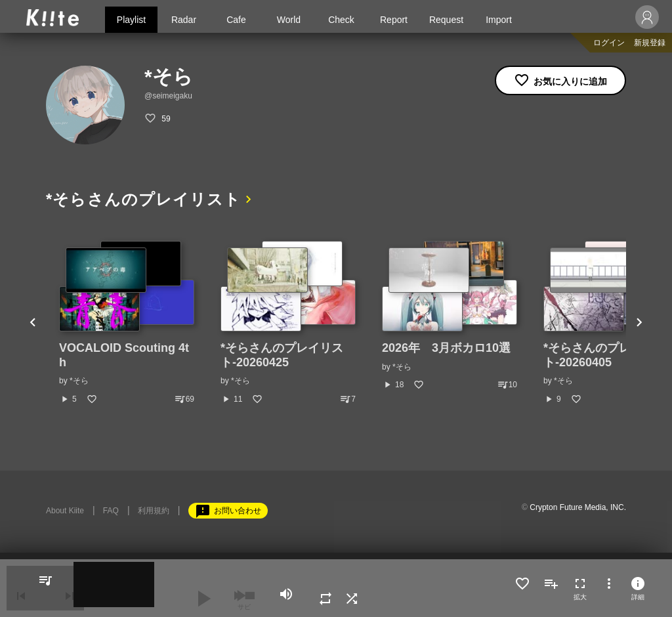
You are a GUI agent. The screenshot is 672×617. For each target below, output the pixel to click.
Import (499, 20)
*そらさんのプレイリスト (147, 199)
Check (341, 20)
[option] (127, 322)
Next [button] (639, 322)
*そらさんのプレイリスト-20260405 (605, 354)
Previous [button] (33, 322)
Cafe (236, 20)
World (289, 20)
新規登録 (650, 43)
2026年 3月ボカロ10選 (446, 347)
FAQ (111, 510)
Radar (184, 20)
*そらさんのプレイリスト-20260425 (282, 354)
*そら (79, 380)
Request (446, 20)
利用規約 (154, 510)
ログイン (609, 43)
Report (394, 20)
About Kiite (65, 510)
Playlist (131, 20)
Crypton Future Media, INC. (578, 507)
